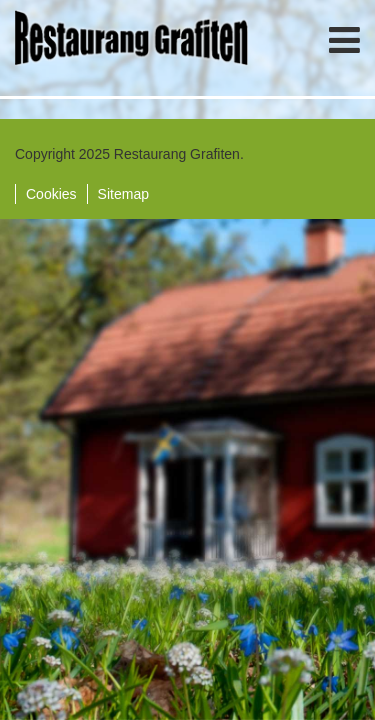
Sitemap (123, 194)
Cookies (51, 194)
